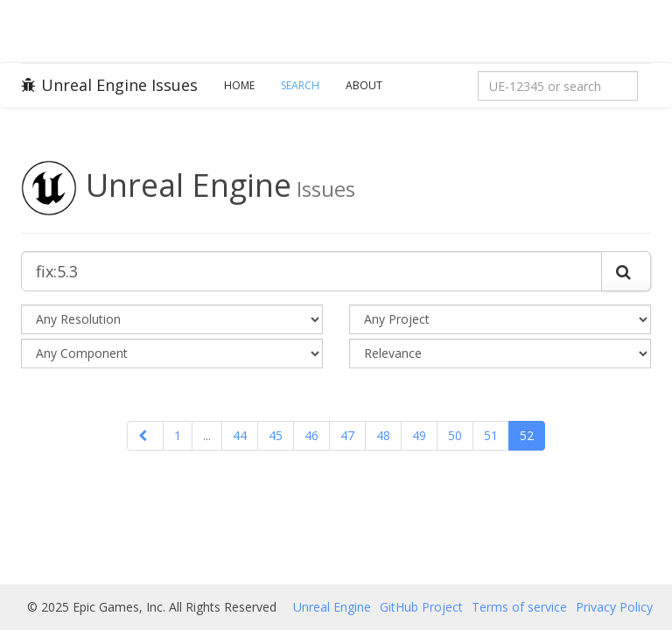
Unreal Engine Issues (109, 85)
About (364, 85)
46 (311, 435)
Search (300, 85)
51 (491, 435)
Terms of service (519, 607)
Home (239, 85)
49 (419, 435)
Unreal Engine (332, 607)
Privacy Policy (614, 607)
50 (455, 435)
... (207, 435)
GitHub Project (421, 607)
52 (527, 435)
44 (240, 435)
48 (383, 435)
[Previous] (145, 436)
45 (276, 435)
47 (347, 435)
